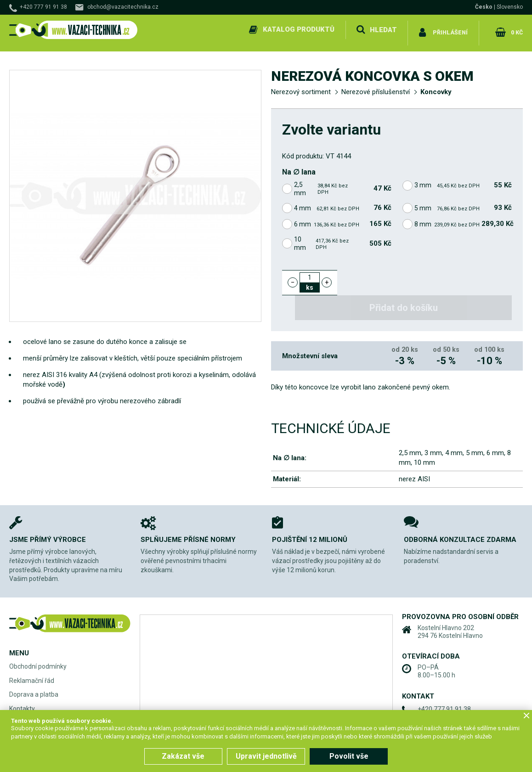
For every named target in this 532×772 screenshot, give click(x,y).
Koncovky (436, 85)
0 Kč (515, 29)
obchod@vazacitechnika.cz (123, 7)
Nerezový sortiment (301, 85)
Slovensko (510, 7)
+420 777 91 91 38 (43, 7)
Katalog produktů (297, 29)
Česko (484, 7)
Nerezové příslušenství (376, 85)
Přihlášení (450, 29)
